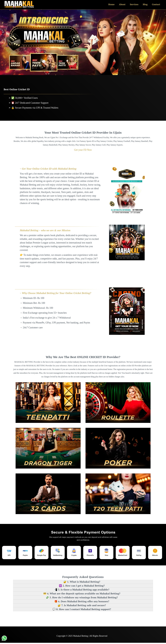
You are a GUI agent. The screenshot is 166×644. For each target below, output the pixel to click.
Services (134, 4)
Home (111, 4)
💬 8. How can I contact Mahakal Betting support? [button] (82, 609)
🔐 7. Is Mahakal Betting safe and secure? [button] (82, 605)
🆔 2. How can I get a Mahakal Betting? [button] (82, 586)
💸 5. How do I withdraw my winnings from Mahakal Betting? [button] (82, 597)
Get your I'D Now (83, 150)
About (122, 4)
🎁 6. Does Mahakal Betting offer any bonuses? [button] (82, 601)
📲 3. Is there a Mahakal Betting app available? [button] (82, 590)
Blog (145, 4)
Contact (156, 4)
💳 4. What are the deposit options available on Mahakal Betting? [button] (82, 593)
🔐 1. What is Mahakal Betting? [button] (82, 582)
